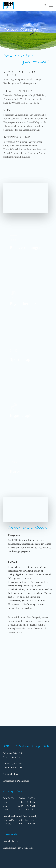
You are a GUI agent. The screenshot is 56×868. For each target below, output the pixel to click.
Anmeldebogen (11, 841)
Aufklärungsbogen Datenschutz (19, 848)
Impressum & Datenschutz (16, 781)
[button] (51, 6)
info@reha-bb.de (11, 774)
